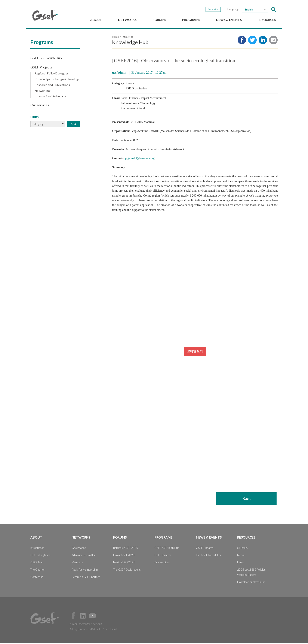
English (249, 10)
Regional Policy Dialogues (52, 74)
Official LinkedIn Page (83, 616)
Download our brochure (251, 583)
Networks (127, 20)
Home (115, 37)
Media (241, 556)
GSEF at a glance (40, 556)
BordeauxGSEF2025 (126, 548)
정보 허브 (128, 37)
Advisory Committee (84, 556)
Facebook (73, 616)
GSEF (45, 15)
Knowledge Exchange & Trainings (57, 80)
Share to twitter (252, 41)
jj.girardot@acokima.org (140, 159)
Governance (79, 548)
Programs (191, 20)
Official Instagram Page (102, 616)
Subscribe (213, 9)
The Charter (38, 570)
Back (247, 499)
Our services (40, 106)
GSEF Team (37, 563)
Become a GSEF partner (86, 577)
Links (241, 563)
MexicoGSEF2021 (124, 563)
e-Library (243, 548)
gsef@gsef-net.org (90, 624)
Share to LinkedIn (263, 41)
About (96, 20)
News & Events (229, 20)
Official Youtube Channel (92, 616)
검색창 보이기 (273, 9)
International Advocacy (50, 97)
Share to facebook (242, 41)
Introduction (37, 548)
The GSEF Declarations (127, 570)
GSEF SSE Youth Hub (46, 58)
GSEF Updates (205, 548)
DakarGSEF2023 (124, 556)
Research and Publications (52, 86)
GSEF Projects (41, 68)
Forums (159, 20)
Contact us (37, 577)
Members (77, 563)
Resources (267, 20)
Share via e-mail (273, 41)
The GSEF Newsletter (209, 556)
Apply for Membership (85, 570)
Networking (43, 91)
